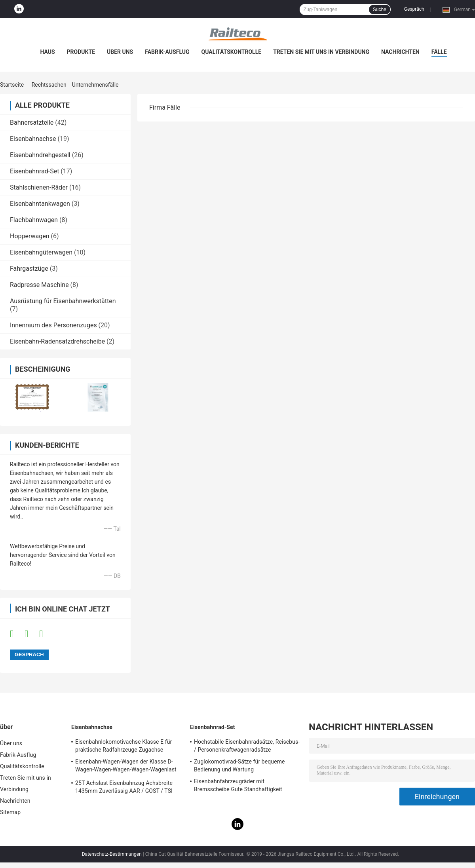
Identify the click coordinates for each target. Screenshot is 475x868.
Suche (380, 9)
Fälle (439, 52)
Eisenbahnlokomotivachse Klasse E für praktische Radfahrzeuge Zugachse (123, 746)
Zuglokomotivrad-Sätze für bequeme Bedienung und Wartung (239, 765)
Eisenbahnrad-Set (34, 171)
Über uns (120, 52)
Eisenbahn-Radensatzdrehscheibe (57, 341)
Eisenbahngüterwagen (41, 252)
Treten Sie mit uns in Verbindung (321, 52)
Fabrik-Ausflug (167, 52)
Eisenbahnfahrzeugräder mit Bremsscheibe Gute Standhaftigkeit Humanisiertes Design (238, 786)
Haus (47, 52)
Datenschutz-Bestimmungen (112, 854)
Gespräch (414, 9)
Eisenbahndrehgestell (40, 155)
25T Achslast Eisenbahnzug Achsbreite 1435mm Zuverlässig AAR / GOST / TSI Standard (124, 788)
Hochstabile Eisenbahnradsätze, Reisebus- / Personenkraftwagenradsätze (247, 746)
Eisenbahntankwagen (40, 204)
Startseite (12, 85)
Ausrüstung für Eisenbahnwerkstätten (63, 301)
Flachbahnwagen (34, 220)
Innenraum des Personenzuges (53, 325)
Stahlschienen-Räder (39, 187)
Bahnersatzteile (32, 123)
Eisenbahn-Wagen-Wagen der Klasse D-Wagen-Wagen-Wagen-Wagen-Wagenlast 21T (126, 767)
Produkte (81, 52)
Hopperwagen (30, 236)
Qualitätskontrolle (232, 52)
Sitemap (10, 812)
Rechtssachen (49, 85)
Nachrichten (400, 52)
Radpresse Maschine (39, 285)
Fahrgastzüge (29, 269)
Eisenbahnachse (33, 139)
